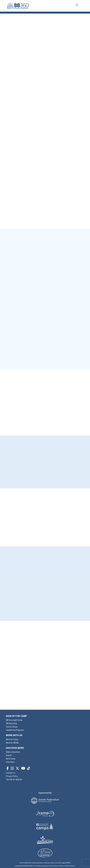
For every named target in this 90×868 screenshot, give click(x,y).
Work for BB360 (12, 743)
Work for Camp (12, 739)
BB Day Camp (11, 723)
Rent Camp (11, 759)
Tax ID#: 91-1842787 (14, 780)
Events (9, 755)
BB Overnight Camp (14, 720)
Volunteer (10, 762)
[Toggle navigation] (77, 5)
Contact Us (11, 773)
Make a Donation (13, 752)
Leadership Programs (15, 730)
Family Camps (12, 727)
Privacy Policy (12, 776)
